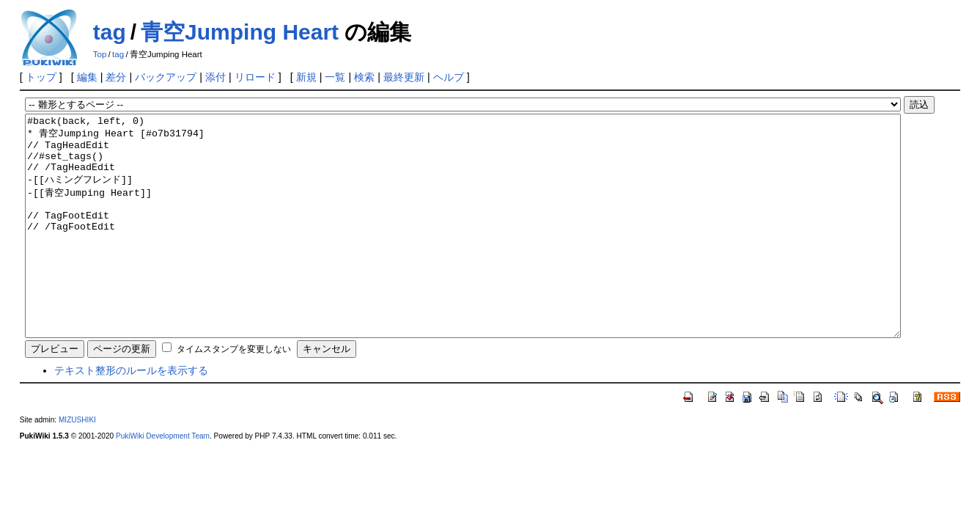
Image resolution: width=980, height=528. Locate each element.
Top (100, 54)
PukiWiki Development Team (163, 480)
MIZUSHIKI (77, 464)
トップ (41, 77)
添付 (215, 77)
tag (110, 32)
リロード (255, 77)
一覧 (335, 77)
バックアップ (166, 77)
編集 (87, 77)
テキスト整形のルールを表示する (131, 414)
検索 (364, 77)
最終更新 (404, 77)
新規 (306, 77)
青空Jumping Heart (240, 32)
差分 (116, 77)
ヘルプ (449, 77)
